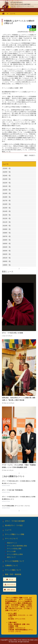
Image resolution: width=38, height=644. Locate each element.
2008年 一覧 (7, 233)
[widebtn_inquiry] (19, 590)
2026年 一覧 (7, 168)
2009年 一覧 (7, 229)
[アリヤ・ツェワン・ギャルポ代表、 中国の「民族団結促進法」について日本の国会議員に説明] (19, 435)
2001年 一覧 (7, 258)
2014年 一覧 (7, 211)
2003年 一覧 (7, 251)
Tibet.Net (31, 32)
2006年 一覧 (7, 240)
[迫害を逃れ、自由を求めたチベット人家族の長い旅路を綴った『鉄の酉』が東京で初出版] (19, 368)
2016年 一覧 (7, 204)
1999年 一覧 (7, 265)
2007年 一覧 (7, 236)
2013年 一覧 (7, 215)
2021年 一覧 (7, 186)
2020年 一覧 (7, 190)
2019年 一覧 (7, 193)
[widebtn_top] (19, 579)
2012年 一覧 (7, 218)
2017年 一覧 (7, 201)
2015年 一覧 (7, 208)
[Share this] (29, 27)
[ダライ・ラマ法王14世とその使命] (19, 303)
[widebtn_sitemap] (19, 585)
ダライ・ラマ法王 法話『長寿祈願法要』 (13, 490)
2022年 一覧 (7, 183)
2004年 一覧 (7, 247)
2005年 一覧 (7, 244)
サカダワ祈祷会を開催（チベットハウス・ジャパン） (16, 506)
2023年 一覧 (7, 179)
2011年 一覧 (7, 222)
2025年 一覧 (7, 172)
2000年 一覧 (7, 261)
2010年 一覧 (7, 226)
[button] (2, 10)
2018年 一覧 (7, 197)
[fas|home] (3, 14)
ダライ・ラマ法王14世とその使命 (12, 333)
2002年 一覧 (7, 254)
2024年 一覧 (7, 176)
